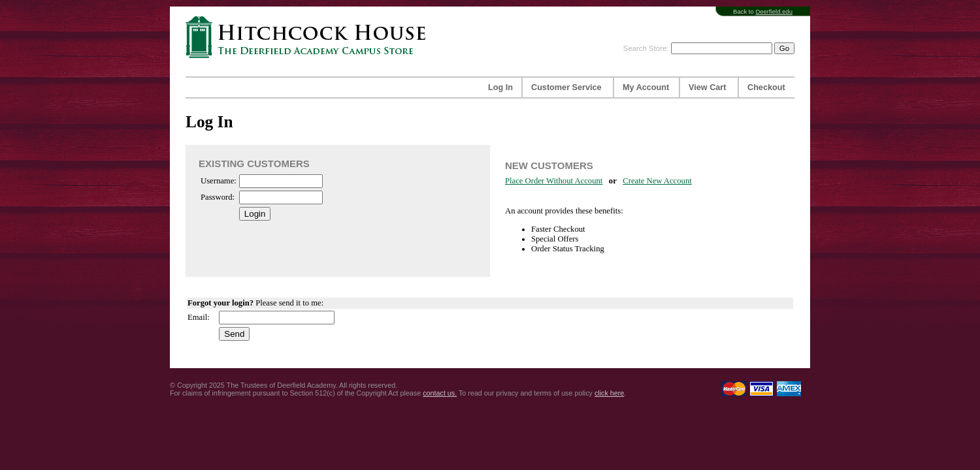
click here (609, 393)
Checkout (766, 87)
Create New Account (657, 181)
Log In (500, 87)
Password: (218, 197)
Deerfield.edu (774, 11)
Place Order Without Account (554, 181)
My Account (646, 87)
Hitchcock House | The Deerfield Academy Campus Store (310, 37)
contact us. (440, 393)
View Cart (707, 87)
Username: (219, 181)
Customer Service (566, 87)
